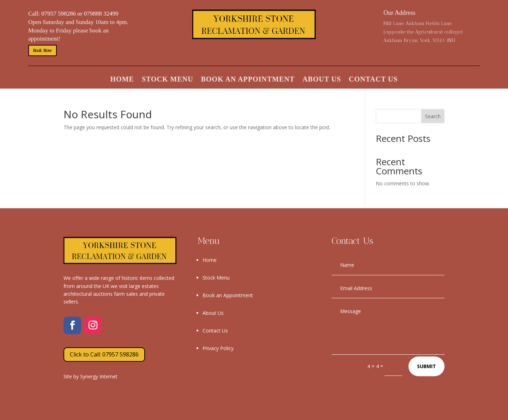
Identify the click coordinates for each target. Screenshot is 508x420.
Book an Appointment (248, 80)
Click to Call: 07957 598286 (104, 354)
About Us (322, 80)
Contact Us (373, 80)
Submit (427, 366)
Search (433, 116)
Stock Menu (168, 80)
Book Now (43, 50)
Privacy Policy (218, 348)
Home (122, 80)
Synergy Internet (99, 376)
